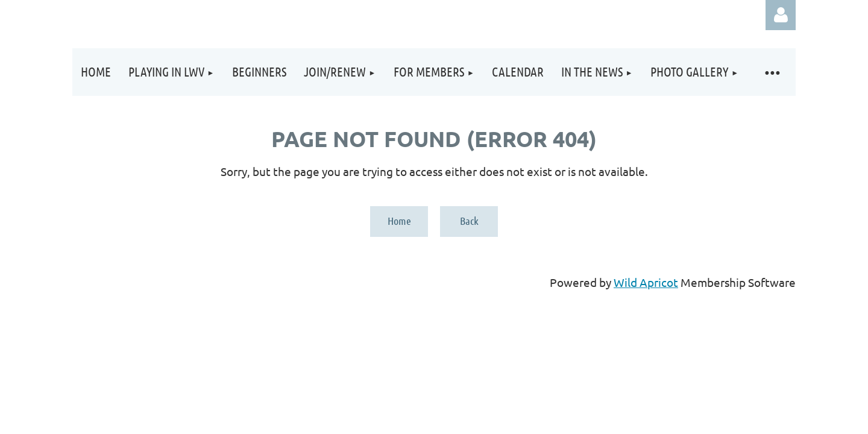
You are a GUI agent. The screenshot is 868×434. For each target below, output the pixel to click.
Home (399, 221)
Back (469, 221)
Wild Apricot (646, 282)
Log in (781, 15)
